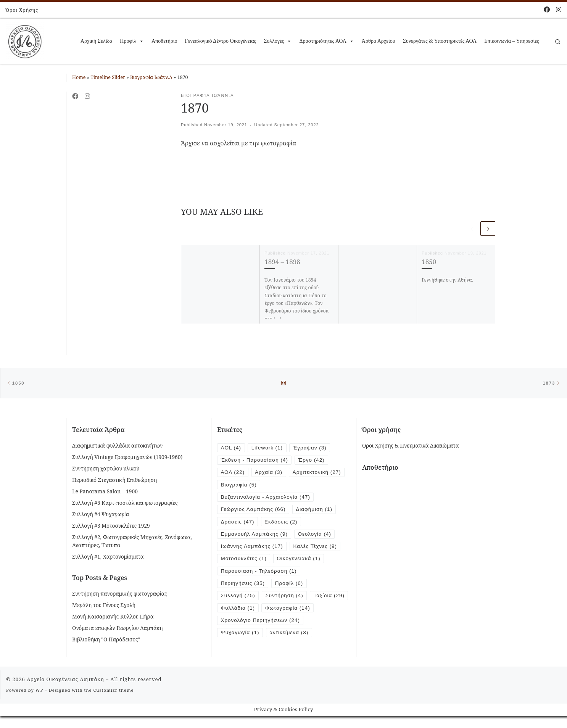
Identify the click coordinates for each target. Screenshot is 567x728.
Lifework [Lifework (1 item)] (268, 449)
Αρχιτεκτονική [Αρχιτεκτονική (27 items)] (318, 474)
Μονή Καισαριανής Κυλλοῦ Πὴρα (113, 617)
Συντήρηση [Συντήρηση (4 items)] (286, 599)
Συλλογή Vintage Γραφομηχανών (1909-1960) (127, 458)
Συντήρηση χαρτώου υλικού (106, 469)
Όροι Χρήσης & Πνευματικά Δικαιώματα (410, 446)
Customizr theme (114, 703)
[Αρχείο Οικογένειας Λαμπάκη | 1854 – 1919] (25, 40)
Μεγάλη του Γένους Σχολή (104, 606)
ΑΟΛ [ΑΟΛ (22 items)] (233, 474)
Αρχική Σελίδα (96, 41)
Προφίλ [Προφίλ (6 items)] (291, 587)
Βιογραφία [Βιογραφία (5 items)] (239, 486)
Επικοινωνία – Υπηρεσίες (511, 41)
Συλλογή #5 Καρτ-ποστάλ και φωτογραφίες (125, 503)
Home (79, 77)
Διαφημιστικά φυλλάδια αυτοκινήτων (117, 446)
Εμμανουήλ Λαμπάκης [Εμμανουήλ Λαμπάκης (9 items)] (255, 536)
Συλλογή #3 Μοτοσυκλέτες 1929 (111, 526)
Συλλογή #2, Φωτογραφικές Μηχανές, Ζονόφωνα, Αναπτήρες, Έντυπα (132, 542)
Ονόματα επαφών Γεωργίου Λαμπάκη (118, 629)
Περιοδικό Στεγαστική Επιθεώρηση (114, 481)
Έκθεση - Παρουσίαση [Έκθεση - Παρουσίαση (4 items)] (255, 461)
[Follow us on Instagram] (559, 10)
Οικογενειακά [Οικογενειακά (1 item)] (300, 561)
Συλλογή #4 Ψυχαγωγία (101, 515)
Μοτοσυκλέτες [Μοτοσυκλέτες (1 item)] (244, 561)
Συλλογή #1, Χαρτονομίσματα (108, 557)
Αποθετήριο (164, 41)
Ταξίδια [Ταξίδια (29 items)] (237, 612)
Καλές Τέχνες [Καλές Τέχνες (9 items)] (317, 549)
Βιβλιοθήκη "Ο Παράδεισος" (106, 640)
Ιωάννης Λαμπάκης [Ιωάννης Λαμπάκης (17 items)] (253, 549)
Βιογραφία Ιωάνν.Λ (151, 77)
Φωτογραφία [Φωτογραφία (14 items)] (244, 624)
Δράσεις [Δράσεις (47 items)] (238, 524)
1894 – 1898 (282, 262)
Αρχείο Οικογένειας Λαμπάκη (65, 692)
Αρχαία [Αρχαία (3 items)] (270, 474)
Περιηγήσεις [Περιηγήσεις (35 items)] (243, 587)
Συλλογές (278, 41)
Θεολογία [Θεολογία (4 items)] (317, 536)
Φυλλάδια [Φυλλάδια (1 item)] (280, 612)
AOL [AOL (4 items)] (231, 449)
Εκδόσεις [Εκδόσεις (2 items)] (282, 524)
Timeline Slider (108, 77)
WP (39, 703)
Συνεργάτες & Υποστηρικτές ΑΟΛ (440, 41)
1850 (429, 262)
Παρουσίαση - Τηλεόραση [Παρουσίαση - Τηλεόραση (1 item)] (260, 574)
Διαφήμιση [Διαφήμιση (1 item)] (316, 511)
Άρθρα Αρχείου (379, 41)
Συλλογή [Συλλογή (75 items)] (238, 599)
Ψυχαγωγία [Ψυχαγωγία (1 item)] (241, 650)
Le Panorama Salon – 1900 (105, 492)
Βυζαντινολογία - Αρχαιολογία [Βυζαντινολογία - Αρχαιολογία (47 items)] (267, 498)
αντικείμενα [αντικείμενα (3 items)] (290, 650)
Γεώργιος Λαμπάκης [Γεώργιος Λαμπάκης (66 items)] (254, 511)
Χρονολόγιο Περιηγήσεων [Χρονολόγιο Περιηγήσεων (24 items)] (261, 637)
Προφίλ (132, 41)
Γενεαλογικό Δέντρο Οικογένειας (221, 41)
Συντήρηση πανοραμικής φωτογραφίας (120, 594)
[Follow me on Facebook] (547, 10)
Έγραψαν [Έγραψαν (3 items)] (311, 449)
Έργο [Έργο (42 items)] (313, 461)
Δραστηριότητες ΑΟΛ (326, 41)
